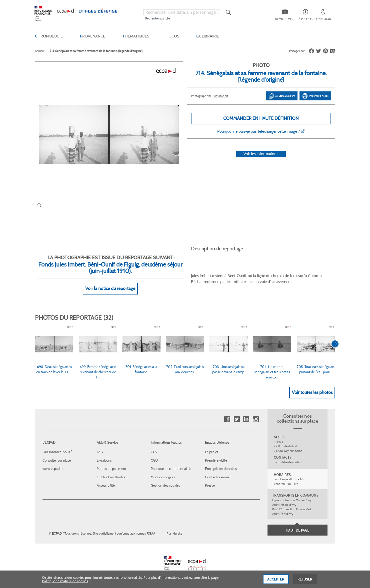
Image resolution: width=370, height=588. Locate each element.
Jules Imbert (220, 96)
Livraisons (104, 460)
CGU (154, 460)
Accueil (39, 51)
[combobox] (182, 12)
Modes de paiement (111, 469)
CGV (154, 452)
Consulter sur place (57, 460)
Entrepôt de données (221, 469)
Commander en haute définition (261, 118)
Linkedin (246, 419)
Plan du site (174, 534)
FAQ (100, 452)
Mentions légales (163, 477)
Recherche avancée (157, 18)
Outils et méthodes (111, 477)
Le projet (212, 452)
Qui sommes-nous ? (57, 452)
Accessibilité (106, 485)
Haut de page (297, 530)
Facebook (227, 419)
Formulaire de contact (288, 462)
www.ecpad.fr (53, 469)
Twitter (237, 419)
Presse (210, 485)
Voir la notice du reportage (110, 289)
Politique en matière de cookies (65, 584)
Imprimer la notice (315, 96)
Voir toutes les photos (312, 392)
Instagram (256, 419)
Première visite (216, 460)
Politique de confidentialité (171, 469)
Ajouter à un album (282, 96)
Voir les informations (261, 154)
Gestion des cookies (165, 485)
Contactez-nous (217, 477)
